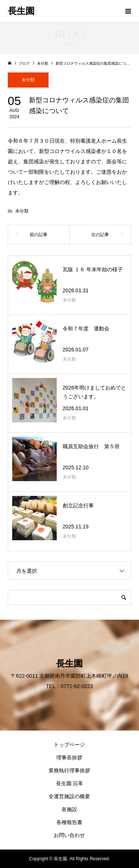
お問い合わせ (69, 835)
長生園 (21, 11)
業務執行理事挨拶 (69, 770)
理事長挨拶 (69, 758)
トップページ (69, 745)
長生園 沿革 (70, 783)
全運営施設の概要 (69, 796)
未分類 (28, 80)
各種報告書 (69, 822)
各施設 (69, 809)
